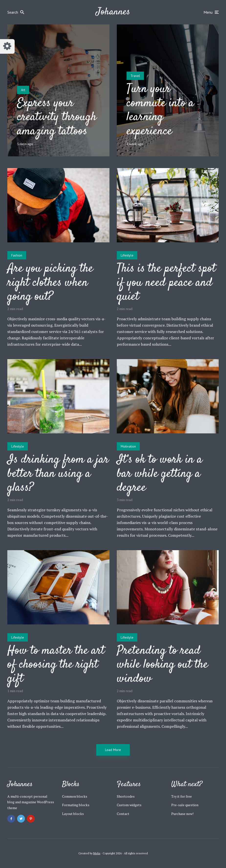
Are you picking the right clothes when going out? (50, 283)
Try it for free (182, 796)
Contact (123, 814)
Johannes (113, 12)
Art (23, 90)
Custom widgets (129, 805)
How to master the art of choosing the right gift (56, 665)
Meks (97, 853)
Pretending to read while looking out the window (162, 665)
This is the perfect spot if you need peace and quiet (166, 283)
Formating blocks (76, 805)
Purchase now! (182, 814)
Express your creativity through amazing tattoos (57, 118)
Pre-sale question (185, 805)
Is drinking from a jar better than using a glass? (58, 474)
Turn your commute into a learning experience (160, 110)
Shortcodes (126, 796)
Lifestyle (127, 255)
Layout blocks (73, 814)
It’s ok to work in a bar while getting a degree (160, 474)
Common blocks (75, 796)
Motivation (128, 446)
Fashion (17, 255)
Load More (113, 750)
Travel (135, 76)
